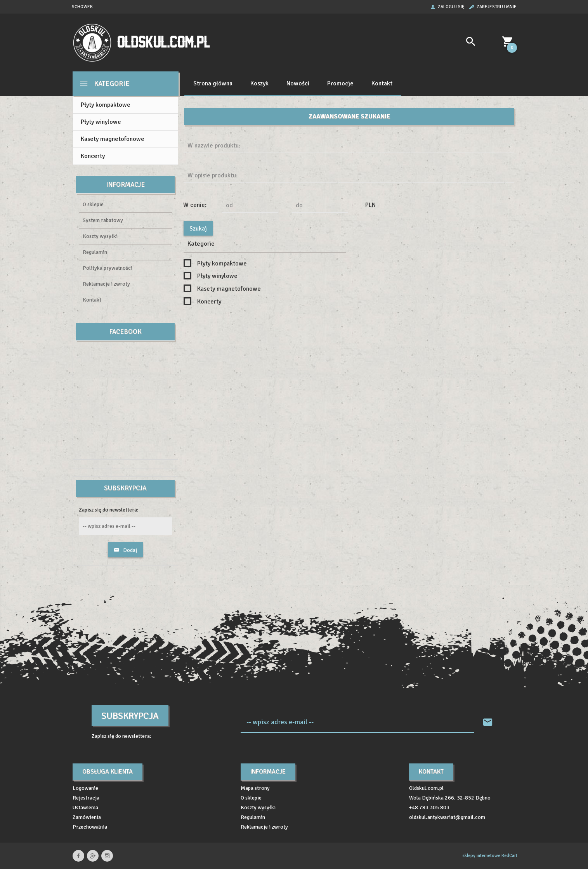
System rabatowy (103, 220)
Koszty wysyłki (100, 236)
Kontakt (382, 83)
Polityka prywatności (108, 268)
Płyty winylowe (101, 122)
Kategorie (104, 83)
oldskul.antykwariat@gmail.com (447, 817)
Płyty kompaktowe (106, 105)
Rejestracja (86, 798)
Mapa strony (255, 788)
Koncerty (93, 156)
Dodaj (125, 550)
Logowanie (85, 788)
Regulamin (95, 252)
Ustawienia (85, 807)
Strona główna (213, 83)
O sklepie (93, 204)
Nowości (298, 83)
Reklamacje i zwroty (106, 284)
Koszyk (259, 83)
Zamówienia (87, 817)
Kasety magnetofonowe (113, 139)
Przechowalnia (90, 827)
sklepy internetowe (481, 856)
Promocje (340, 83)
